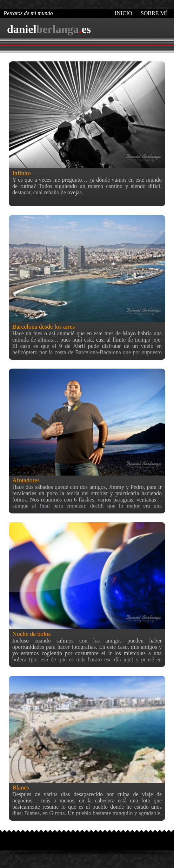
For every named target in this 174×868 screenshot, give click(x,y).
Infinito (22, 173)
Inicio (123, 13)
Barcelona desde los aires (43, 327)
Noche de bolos (31, 634)
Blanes (21, 787)
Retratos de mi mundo (28, 13)
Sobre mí (154, 13)
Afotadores (26, 480)
